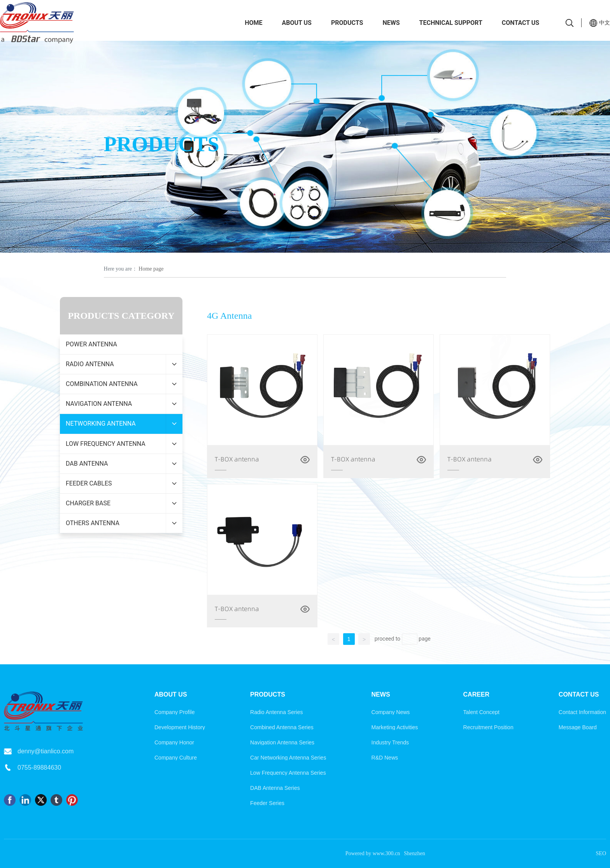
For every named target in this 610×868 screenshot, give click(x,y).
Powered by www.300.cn (373, 853)
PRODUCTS (162, 144)
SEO (601, 853)
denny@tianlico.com (46, 751)
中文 (605, 23)
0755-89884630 (39, 768)
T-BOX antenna (237, 459)
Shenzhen (414, 853)
